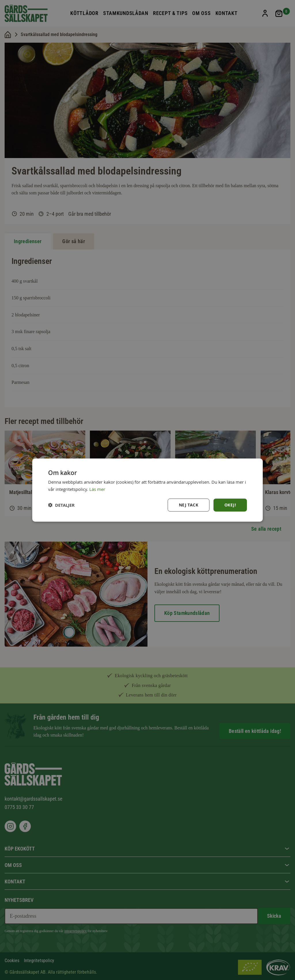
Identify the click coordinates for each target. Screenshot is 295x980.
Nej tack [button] (189, 505)
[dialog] (147, 490)
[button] (61, 505)
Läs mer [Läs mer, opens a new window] (97, 489)
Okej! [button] (230, 505)
